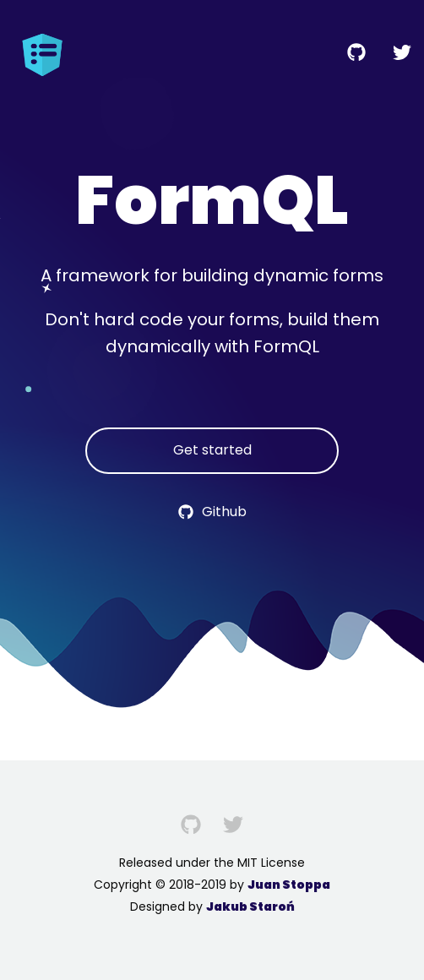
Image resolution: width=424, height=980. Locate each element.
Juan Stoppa (289, 885)
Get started (212, 450)
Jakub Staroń (250, 906)
